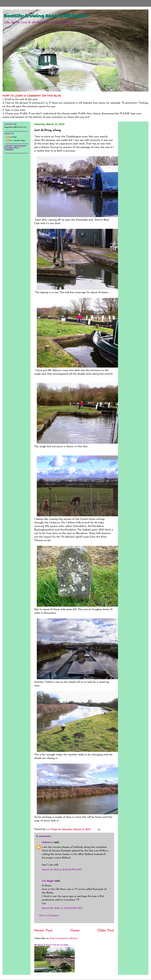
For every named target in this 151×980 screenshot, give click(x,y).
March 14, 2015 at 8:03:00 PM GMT (62, 870)
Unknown (47, 842)
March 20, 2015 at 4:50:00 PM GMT (62, 908)
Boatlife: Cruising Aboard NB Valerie (46, 15)
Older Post (106, 931)
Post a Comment (49, 916)
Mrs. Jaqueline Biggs (17, 140)
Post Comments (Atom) (64, 938)
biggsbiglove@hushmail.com (15, 127)
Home (75, 931)
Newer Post (43, 931)
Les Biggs (48, 881)
